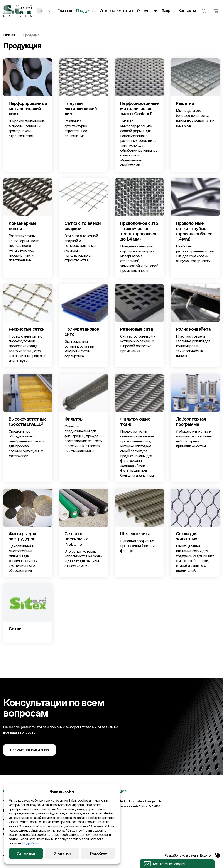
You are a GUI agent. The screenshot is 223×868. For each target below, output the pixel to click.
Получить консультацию (30, 750)
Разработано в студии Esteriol (192, 855)
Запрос (168, 11)
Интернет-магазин (116, 11)
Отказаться (62, 853)
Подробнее (31, 843)
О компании (147, 11)
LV (48, 11)
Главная (65, 11)
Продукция (86, 11)
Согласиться (26, 853)
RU (40, 11)
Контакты (187, 11)
